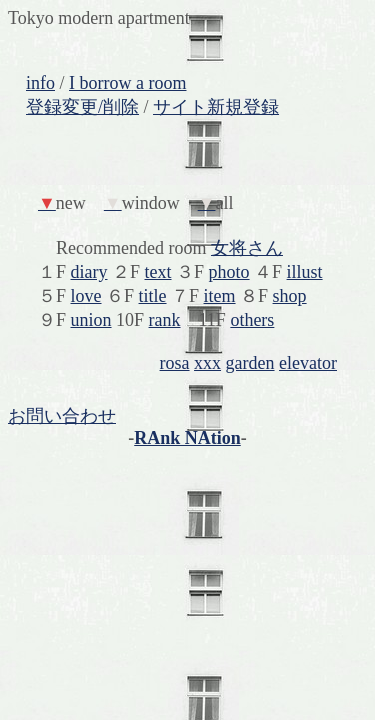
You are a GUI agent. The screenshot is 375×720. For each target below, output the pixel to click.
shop (290, 296)
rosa (175, 363)
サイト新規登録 (216, 107)
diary (89, 272)
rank (165, 320)
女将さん (247, 248)
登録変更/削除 (82, 107)
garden (250, 363)
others (252, 320)
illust (305, 272)
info (40, 83)
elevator (308, 363)
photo (229, 272)
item (220, 296)
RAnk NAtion (187, 438)
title (153, 296)
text (158, 272)
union (91, 320)
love (86, 296)
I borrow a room (127, 83)
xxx (207, 363)
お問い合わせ (62, 416)
